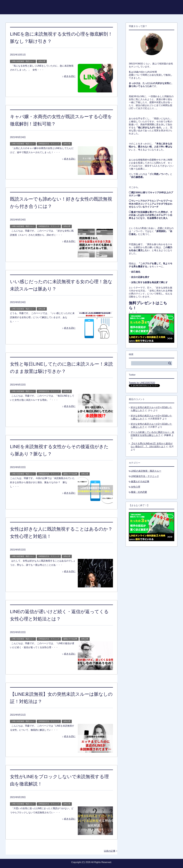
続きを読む (70, 76)
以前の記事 (110, 851)
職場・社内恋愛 (139, 492)
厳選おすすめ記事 (70, 474)
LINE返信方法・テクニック (49, 144)
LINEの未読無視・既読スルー (23, 61)
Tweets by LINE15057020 (142, 383)
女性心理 (42, 61)
